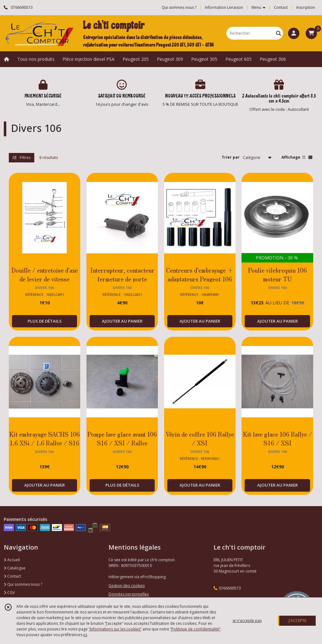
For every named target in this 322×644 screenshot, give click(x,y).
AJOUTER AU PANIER (122, 321)
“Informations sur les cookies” (115, 629)
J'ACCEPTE (297, 621)
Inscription (306, 7)
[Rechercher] (279, 33)
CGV (9, 593)
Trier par (231, 157)
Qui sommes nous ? (23, 584)
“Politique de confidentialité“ (195, 629)
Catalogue (15, 568)
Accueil (12, 560)
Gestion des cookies (127, 586)
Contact (281, 7)
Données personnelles (129, 594)
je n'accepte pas (247, 621)
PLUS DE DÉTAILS (45, 321)
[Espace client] (294, 33)
